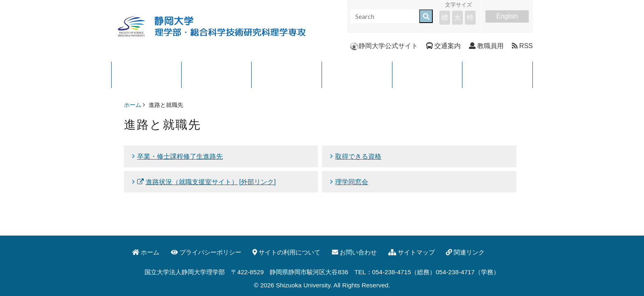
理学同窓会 (352, 182)
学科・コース (287, 75)
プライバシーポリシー (206, 252)
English (507, 16)
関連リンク (465, 252)
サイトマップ (412, 252)
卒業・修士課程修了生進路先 (180, 156)
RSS (522, 46)
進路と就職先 (357, 75)
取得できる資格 (358, 156)
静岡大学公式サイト (384, 46)
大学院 (216, 75)
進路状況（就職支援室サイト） (188, 182)
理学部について (146, 75)
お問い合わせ (354, 252)
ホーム (133, 105)
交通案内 (443, 46)
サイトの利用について (286, 252)
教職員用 (486, 46)
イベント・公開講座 (497, 75)
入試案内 (427, 75)
